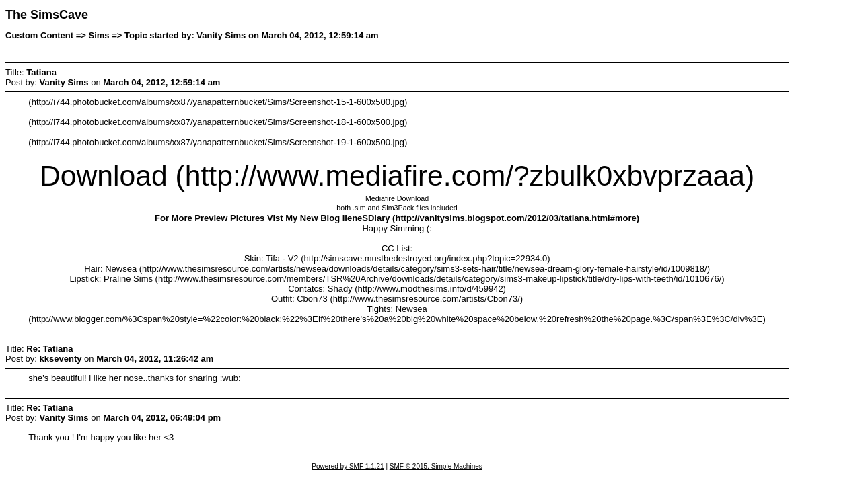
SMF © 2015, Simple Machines (436, 466)
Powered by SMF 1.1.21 (348, 466)
